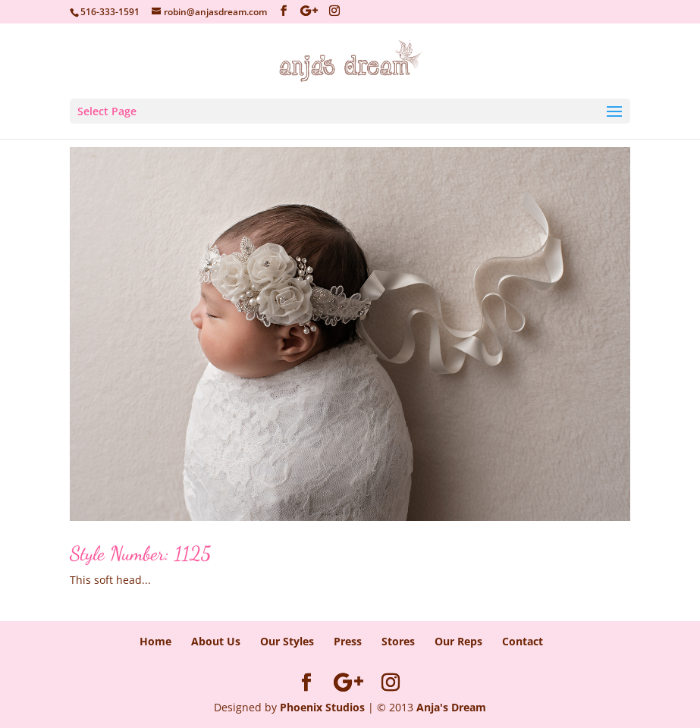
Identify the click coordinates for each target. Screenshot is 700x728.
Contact (523, 641)
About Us (216, 641)
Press (348, 641)
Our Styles (287, 641)
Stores (398, 641)
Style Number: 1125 (140, 553)
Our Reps (458, 641)
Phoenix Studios (322, 707)
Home (155, 641)
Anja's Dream (451, 707)
